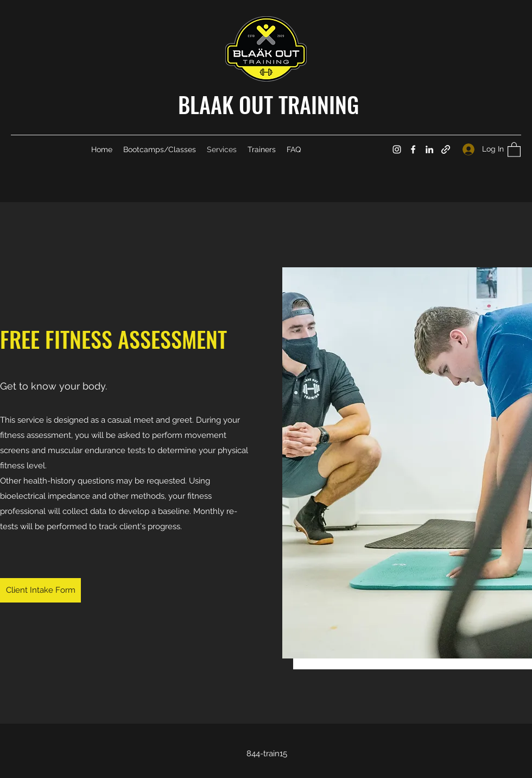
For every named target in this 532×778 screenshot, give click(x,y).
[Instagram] (397, 149)
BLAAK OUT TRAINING (268, 104)
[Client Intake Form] (40, 590)
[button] (514, 149)
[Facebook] (413, 149)
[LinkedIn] (429, 149)
